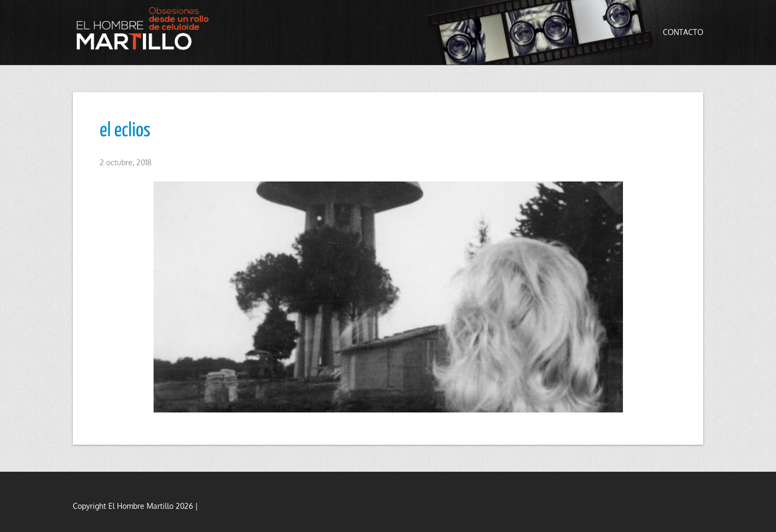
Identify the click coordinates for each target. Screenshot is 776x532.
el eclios (125, 131)
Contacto (683, 32)
